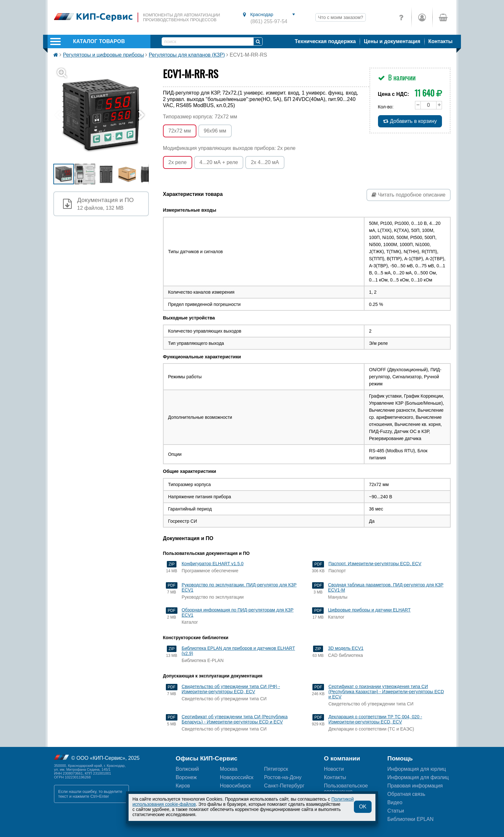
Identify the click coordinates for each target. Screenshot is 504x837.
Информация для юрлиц (417, 769)
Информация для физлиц (418, 777)
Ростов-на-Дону (283, 777)
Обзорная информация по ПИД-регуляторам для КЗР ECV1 (238, 612)
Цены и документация (392, 41)
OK (363, 807)
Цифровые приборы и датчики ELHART (369, 610)
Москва (229, 769)
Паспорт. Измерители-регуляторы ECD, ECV (375, 564)
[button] (105, 115)
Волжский (187, 769)
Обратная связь (406, 794)
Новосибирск (235, 786)
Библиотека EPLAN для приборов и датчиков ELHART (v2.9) (238, 651)
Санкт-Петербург (284, 786)
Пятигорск (276, 769)
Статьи (396, 811)
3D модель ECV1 (346, 648)
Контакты (441, 41)
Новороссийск (237, 777)
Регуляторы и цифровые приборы (104, 55)
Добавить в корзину (410, 121)
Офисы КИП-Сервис (207, 758)
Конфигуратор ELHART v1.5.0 (213, 564)
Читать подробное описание (409, 195)
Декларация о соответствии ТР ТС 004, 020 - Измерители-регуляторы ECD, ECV (375, 719)
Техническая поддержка (325, 41)
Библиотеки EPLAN (410, 819)
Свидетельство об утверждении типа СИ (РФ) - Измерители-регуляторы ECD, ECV (231, 689)
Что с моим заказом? (340, 17)
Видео (395, 802)
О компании (342, 758)
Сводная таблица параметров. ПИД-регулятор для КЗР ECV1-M (386, 587)
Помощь (400, 758)
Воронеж (186, 777)
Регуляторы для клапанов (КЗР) (187, 55)
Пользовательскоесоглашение (346, 789)
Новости (334, 769)
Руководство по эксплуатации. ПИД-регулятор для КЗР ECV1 (239, 587)
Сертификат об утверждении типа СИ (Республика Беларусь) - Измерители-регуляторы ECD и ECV (235, 719)
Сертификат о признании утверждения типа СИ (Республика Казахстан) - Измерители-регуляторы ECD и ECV (386, 692)
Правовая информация (415, 786)
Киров (183, 786)
